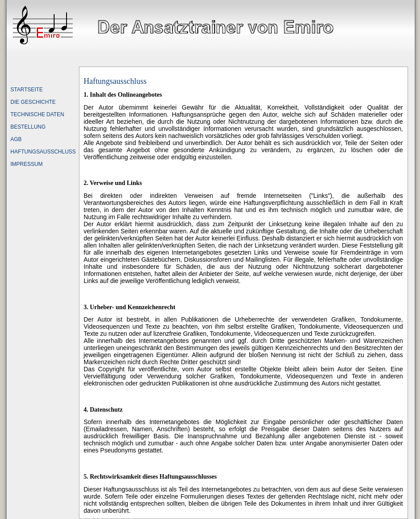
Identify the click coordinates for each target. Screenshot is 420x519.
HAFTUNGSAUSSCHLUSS (43, 152)
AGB (16, 139)
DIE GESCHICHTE (33, 102)
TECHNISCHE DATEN (37, 114)
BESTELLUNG (28, 127)
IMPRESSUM (27, 164)
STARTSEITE (27, 90)
